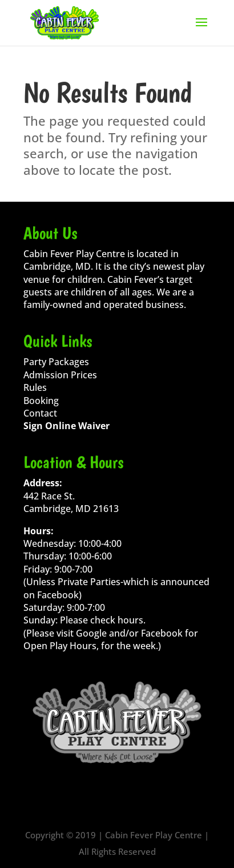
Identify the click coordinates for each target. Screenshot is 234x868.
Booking (41, 401)
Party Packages (56, 362)
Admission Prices (60, 375)
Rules (35, 387)
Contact (40, 413)
